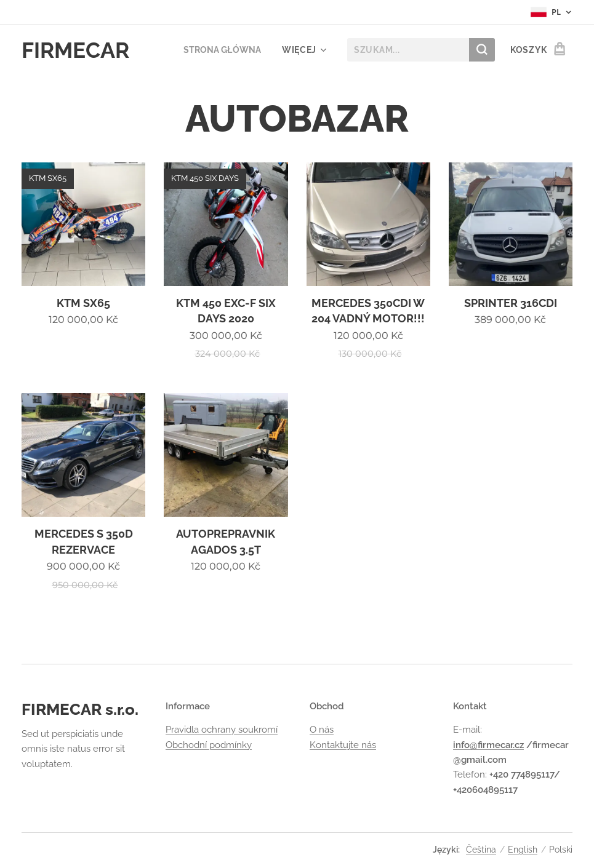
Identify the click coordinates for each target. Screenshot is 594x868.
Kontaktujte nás (343, 745)
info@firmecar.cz (488, 745)
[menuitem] (220, 50)
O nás (322, 730)
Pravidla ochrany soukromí (222, 730)
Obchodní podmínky (209, 745)
